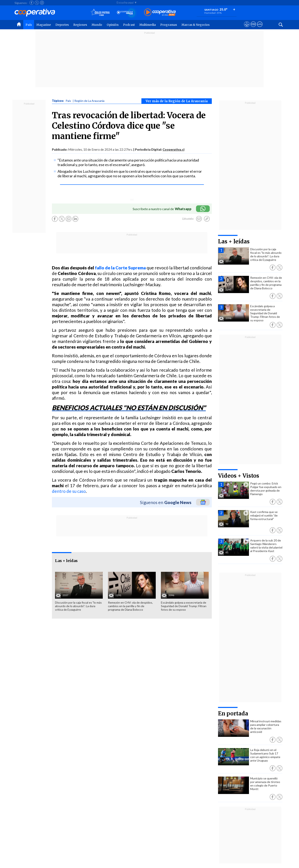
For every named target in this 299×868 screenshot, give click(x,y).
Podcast (129, 25)
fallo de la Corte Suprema (120, 268)
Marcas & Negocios (195, 25)
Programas (169, 25)
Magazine (44, 25)
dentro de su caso (69, 491)
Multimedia (148, 25)
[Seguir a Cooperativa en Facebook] (32, 3)
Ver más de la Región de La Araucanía (177, 101)
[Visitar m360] (253, 28)
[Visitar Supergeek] (260, 28)
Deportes (62, 25)
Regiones (80, 25)
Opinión (113, 25)
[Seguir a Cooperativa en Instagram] (42, 3)
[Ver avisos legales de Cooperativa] (247, 28)
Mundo (97, 25)
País (29, 25)
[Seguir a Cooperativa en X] (37, 3)
